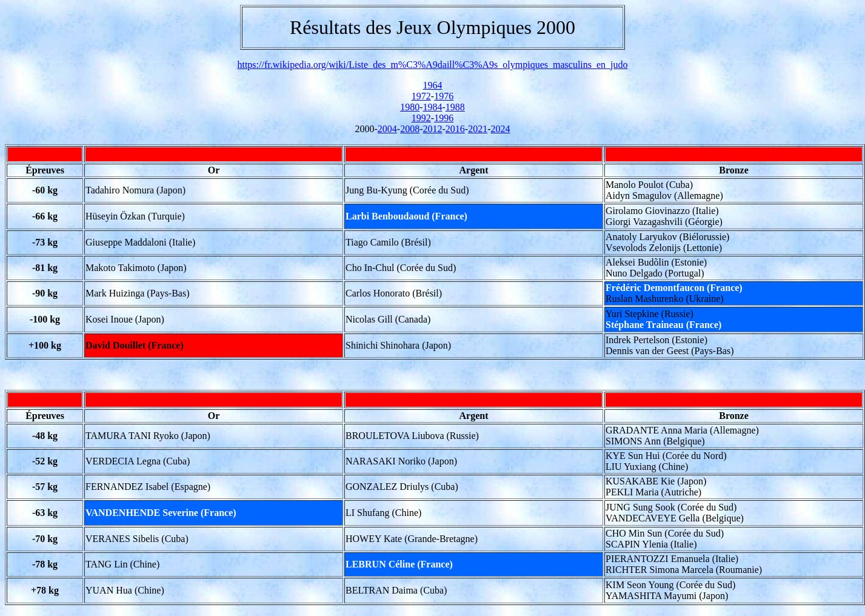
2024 (500, 129)
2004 (387, 129)
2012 (433, 129)
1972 (421, 96)
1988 (455, 107)
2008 (410, 129)
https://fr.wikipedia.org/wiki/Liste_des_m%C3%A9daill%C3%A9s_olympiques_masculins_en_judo (432, 65)
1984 (433, 107)
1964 (433, 85)
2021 (478, 129)
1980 (410, 107)
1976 (444, 96)
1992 (421, 118)
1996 (444, 118)
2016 (455, 129)
